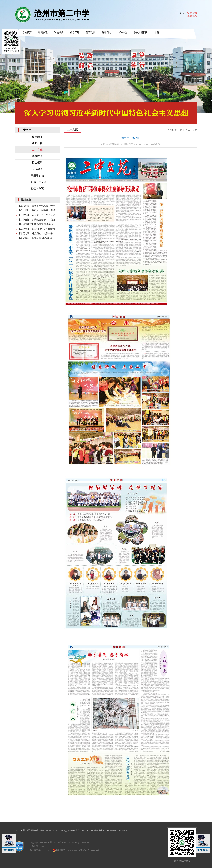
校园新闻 (37, 137)
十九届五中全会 (37, 182)
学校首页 (27, 33)
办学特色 (122, 33)
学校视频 (37, 156)
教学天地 (75, 33)
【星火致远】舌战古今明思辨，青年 (36, 206)
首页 (182, 130)
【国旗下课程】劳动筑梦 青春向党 (36, 224)
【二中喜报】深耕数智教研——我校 (36, 220)
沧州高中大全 (38, 846)
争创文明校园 (141, 33)
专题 (157, 33)
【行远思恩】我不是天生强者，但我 (36, 210)
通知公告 (37, 143)
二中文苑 (37, 150)
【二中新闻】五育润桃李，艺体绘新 (36, 229)
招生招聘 (37, 163)
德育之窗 (91, 33)
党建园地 (106, 33)
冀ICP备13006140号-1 (92, 850)
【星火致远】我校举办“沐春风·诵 (35, 238)
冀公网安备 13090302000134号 (67, 850)
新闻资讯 (43, 33)
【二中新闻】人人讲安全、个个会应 (36, 215)
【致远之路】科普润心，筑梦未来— (36, 234)
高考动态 (37, 169)
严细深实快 (37, 175)
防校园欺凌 (37, 188)
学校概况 (59, 33)
